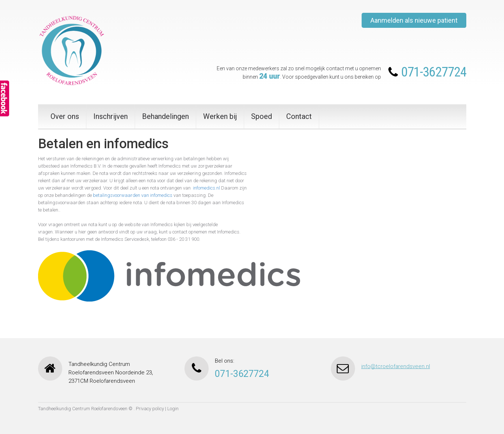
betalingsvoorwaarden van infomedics (133, 195)
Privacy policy (150, 409)
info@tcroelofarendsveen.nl (396, 366)
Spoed (262, 116)
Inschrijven (111, 116)
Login (173, 409)
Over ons (65, 116)
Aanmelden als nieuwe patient (414, 20)
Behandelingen (165, 116)
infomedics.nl (206, 188)
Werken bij (220, 116)
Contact (299, 116)
